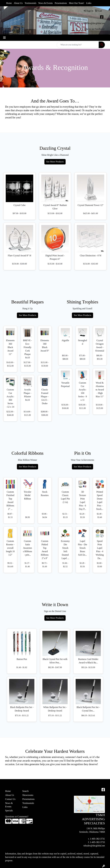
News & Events (45, 3)
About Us (18, 3)
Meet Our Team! (76, 3)
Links (89, 3)
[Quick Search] (78, 45)
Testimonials (31, 3)
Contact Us (10, 799)
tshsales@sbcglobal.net (94, 23)
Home (9, 3)
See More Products (55, 162)
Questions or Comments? (17, 817)
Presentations (61, 3)
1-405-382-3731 (97, 839)
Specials (9, 811)
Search (25, 791)
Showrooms (28, 795)
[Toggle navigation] (4, 38)
